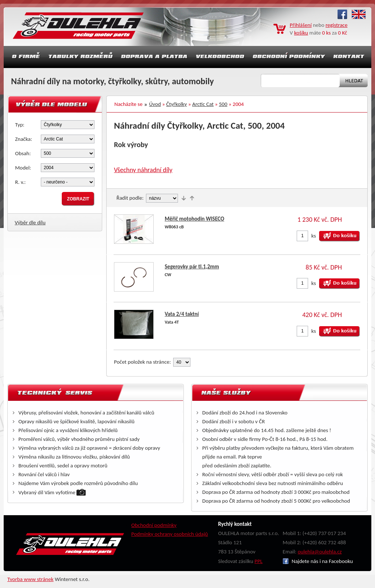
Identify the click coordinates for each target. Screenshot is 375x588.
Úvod (155, 104)
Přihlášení (301, 25)
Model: (23, 168)
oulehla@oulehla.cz (320, 552)
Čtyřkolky (176, 104)
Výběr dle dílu (30, 222)
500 (223, 104)
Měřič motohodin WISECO (194, 219)
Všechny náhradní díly (143, 170)
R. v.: (20, 182)
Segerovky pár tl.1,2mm (192, 267)
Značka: (24, 139)
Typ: (20, 125)
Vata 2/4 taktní (182, 314)
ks (314, 236)
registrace (337, 25)
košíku (301, 33)
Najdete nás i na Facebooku (318, 561)
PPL (258, 561)
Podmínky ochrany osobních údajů (170, 534)
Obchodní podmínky (154, 525)
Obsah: (23, 153)
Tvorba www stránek (31, 579)
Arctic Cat (203, 104)
